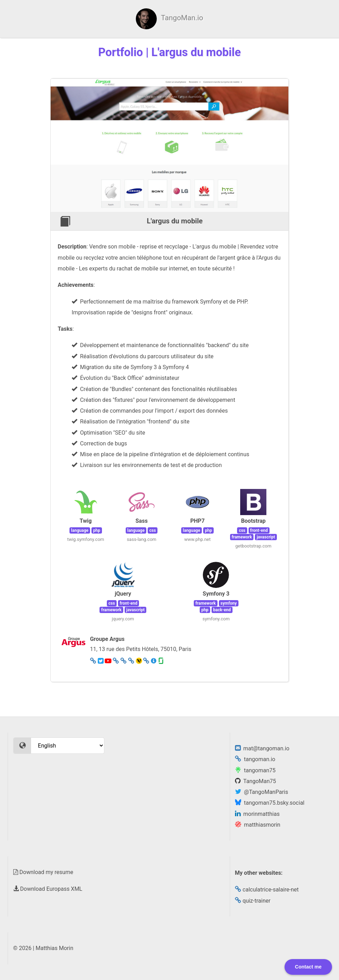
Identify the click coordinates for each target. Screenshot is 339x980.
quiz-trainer (253, 901)
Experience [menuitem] (247, 19)
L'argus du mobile (175, 221)
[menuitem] (57, 19)
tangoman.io (255, 759)
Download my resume (43, 872)
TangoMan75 (256, 781)
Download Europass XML (48, 889)
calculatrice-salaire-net (267, 890)
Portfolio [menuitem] (294, 19)
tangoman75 (255, 770)
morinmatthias (257, 814)
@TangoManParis (261, 792)
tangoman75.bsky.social (270, 803)
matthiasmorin (258, 825)
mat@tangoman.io (262, 748)
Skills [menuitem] (155, 19)
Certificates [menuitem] (198, 19)
